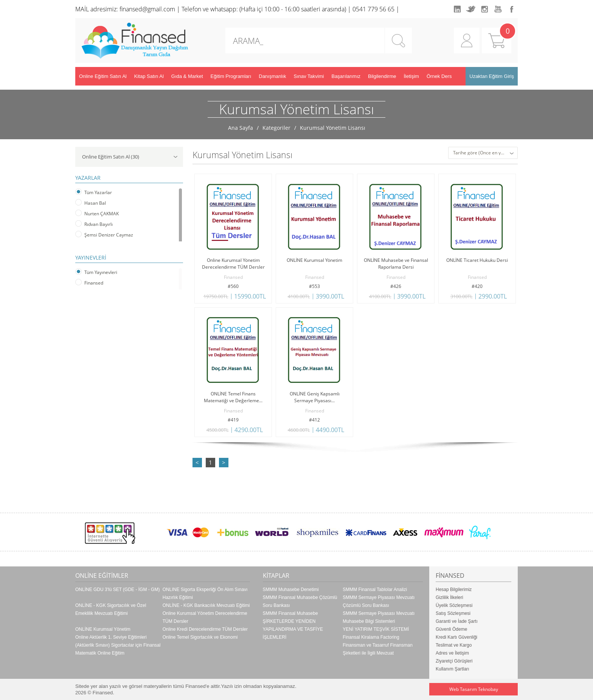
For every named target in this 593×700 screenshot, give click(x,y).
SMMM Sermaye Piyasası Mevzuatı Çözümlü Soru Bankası (379, 601)
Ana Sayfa (241, 128)
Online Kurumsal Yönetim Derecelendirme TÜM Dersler (205, 617)
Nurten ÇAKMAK (102, 214)
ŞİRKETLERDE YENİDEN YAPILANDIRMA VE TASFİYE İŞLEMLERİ (293, 629)
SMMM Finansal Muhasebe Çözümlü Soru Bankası (300, 601)
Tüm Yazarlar (98, 192)
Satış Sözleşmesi (453, 613)
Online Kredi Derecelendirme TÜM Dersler (205, 629)
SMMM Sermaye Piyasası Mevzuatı (379, 613)
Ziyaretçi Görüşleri (454, 661)
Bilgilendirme (382, 76)
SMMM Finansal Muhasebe (290, 613)
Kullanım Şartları (453, 669)
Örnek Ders (439, 76)
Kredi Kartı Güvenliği (456, 637)
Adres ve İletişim (452, 653)
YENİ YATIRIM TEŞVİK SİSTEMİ (376, 629)
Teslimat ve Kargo (454, 645)
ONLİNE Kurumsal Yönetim (103, 629)
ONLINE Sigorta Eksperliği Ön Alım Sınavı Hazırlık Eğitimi (205, 593)
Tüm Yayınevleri (101, 272)
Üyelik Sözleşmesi (454, 605)
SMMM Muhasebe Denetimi (291, 590)
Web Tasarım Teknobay (474, 689)
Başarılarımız (346, 76)
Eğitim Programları (231, 76)
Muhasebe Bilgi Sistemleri (369, 621)
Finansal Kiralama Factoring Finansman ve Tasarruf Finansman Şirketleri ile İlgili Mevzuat (378, 645)
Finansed (94, 283)
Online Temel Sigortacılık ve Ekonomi (200, 637)
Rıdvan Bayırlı (99, 224)
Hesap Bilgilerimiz (454, 590)
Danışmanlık (272, 76)
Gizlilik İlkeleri (449, 597)
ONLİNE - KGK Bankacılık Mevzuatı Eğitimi (206, 605)
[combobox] (483, 153)
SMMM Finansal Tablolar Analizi (375, 590)
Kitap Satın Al (149, 76)
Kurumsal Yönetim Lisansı (333, 128)
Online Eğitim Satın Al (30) (130, 157)
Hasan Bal (95, 203)
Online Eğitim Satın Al (103, 76)
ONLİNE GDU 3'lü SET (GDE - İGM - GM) (117, 590)
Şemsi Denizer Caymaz (109, 235)
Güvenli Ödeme (451, 629)
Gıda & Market (187, 76)
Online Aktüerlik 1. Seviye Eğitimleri (111, 637)
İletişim (411, 76)
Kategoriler (276, 128)
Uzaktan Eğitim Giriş (492, 76)
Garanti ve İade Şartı (457, 621)
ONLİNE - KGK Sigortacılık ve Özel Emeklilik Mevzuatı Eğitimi (111, 609)
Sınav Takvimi (309, 76)
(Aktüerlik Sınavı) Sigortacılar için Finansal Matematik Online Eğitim (118, 649)
